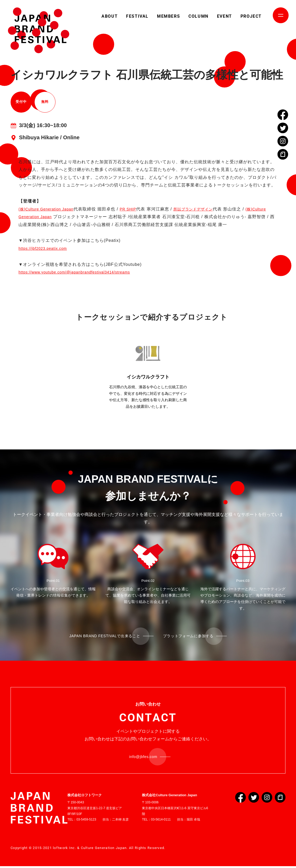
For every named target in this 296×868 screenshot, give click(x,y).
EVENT (225, 16)
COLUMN (198, 16)
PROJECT (251, 16)
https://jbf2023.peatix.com (46, 248)
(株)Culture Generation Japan (50, 209)
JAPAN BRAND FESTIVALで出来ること (101, 636)
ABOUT (110, 16)
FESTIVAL (137, 16)
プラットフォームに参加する (193, 636)
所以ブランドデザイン (206, 209)
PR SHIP (137, 209)
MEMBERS (168, 16)
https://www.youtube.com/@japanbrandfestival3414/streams (82, 272)
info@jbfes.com (144, 758)
